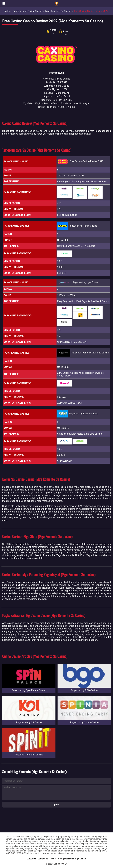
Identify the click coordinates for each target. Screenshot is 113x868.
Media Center (70, 859)
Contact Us (43, 859)
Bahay (16, 11)
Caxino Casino (62, 86)
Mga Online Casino (32, 11)
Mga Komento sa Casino (58, 11)
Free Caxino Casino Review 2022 (91, 11)
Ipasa (56, 804)
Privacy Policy (56, 859)
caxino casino (15, 623)
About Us (32, 859)
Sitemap (82, 859)
